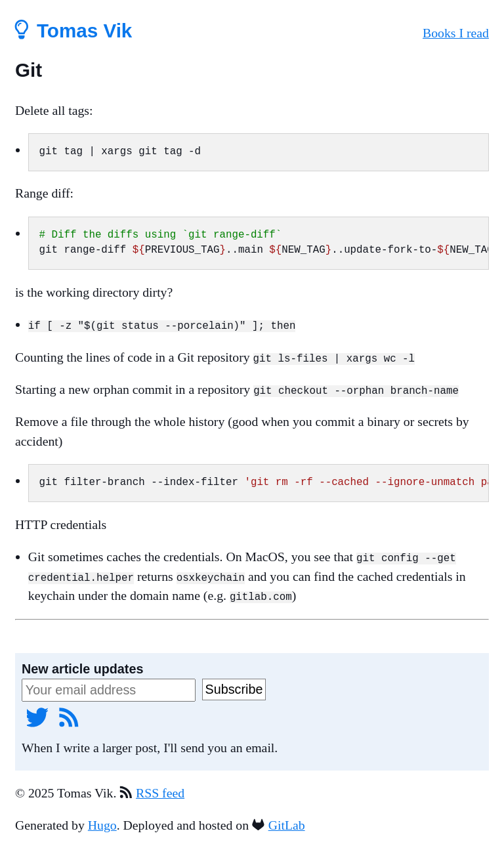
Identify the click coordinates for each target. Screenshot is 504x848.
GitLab (287, 825)
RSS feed (160, 792)
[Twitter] (37, 717)
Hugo (102, 825)
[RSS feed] (69, 717)
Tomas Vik (73, 31)
